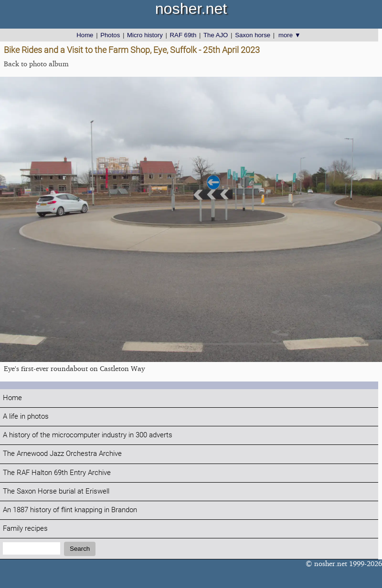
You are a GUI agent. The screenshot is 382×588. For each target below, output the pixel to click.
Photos (110, 35)
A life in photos (26, 417)
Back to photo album (36, 64)
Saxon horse (253, 35)
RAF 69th (183, 35)
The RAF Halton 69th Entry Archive (57, 473)
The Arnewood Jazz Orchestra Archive (62, 454)
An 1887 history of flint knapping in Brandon (70, 510)
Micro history (145, 35)
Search (80, 549)
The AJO (216, 35)
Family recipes (25, 529)
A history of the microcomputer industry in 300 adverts (88, 435)
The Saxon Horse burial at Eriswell (56, 491)
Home (85, 35)
